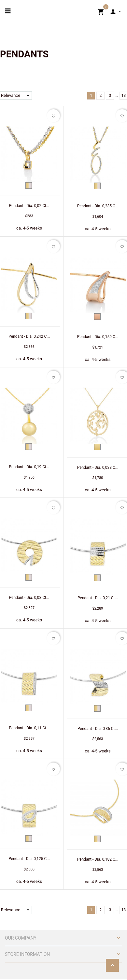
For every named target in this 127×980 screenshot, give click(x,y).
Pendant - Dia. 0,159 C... (98, 337)
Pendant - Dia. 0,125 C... (29, 859)
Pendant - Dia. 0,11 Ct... (29, 728)
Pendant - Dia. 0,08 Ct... (29, 598)
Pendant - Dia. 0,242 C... (29, 336)
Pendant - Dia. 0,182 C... (98, 859)
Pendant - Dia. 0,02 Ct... (29, 206)
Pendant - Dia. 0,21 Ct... (98, 598)
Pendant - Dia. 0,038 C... (98, 468)
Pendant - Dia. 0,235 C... (98, 206)
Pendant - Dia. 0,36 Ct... (98, 729)
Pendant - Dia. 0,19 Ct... (29, 467)
